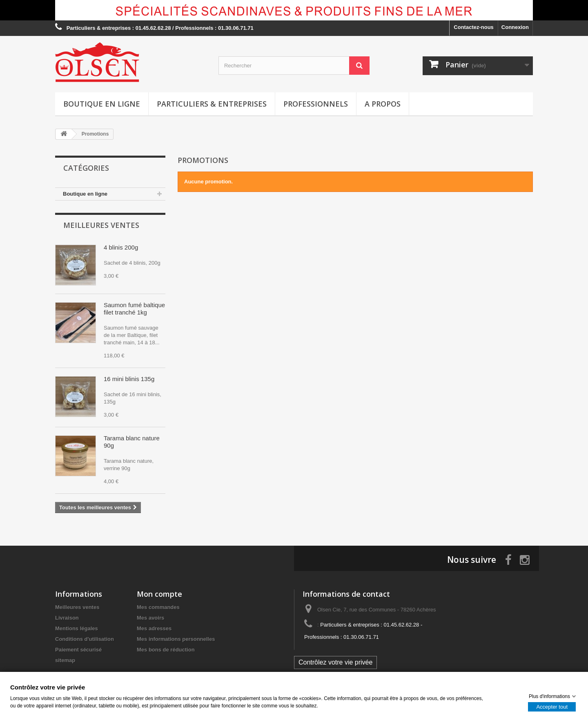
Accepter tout (552, 706)
